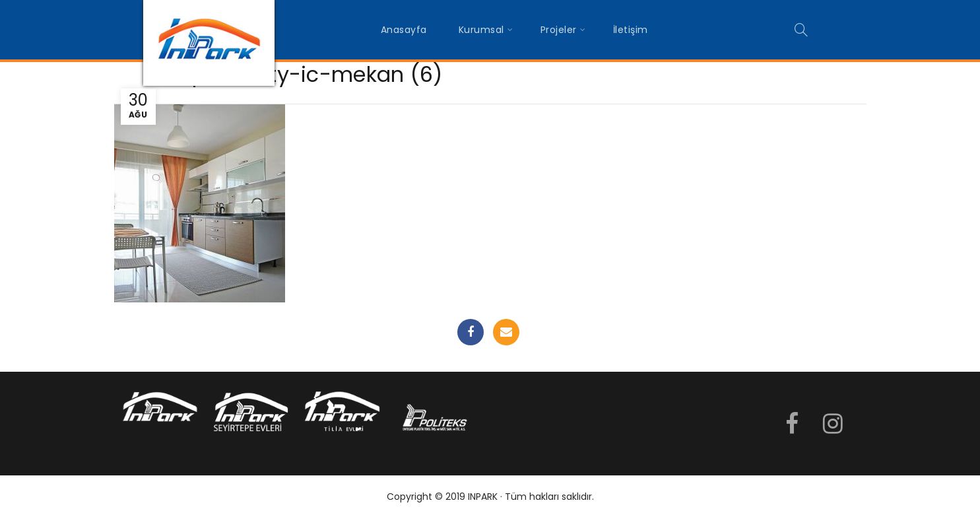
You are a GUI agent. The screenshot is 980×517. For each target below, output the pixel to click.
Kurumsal (481, 30)
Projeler (559, 30)
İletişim (631, 30)
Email (506, 332)
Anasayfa (404, 30)
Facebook (471, 332)
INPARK (483, 497)
